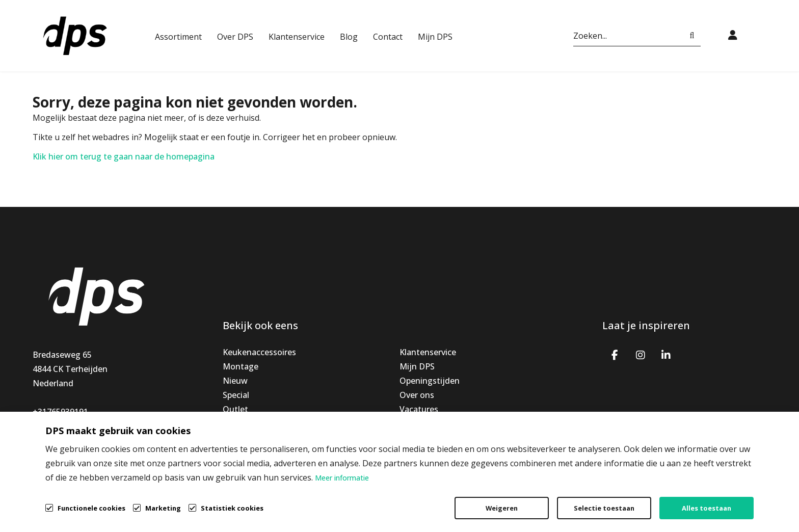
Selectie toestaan (604, 508)
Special (236, 395)
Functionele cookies (91, 507)
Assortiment (178, 37)
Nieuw (235, 381)
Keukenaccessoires (259, 352)
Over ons (417, 395)
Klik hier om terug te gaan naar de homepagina (124, 156)
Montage (241, 366)
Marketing (163, 508)
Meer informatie (342, 478)
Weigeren (502, 508)
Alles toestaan (707, 508)
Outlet (235, 409)
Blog (349, 37)
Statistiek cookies (232, 508)
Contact (388, 37)
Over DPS (235, 37)
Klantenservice (297, 37)
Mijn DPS (435, 37)
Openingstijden (430, 381)
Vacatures (419, 409)
